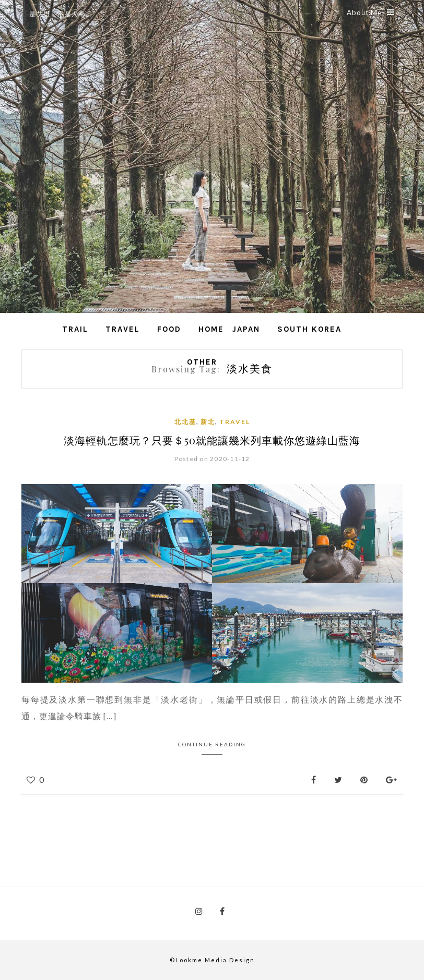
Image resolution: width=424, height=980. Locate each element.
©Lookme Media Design (212, 960)
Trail (75, 329)
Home (211, 329)
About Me (371, 13)
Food (169, 329)
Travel (123, 329)
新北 (208, 422)
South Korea (309, 329)
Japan (246, 329)
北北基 (185, 422)
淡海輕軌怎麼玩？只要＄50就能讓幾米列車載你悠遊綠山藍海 (212, 440)
